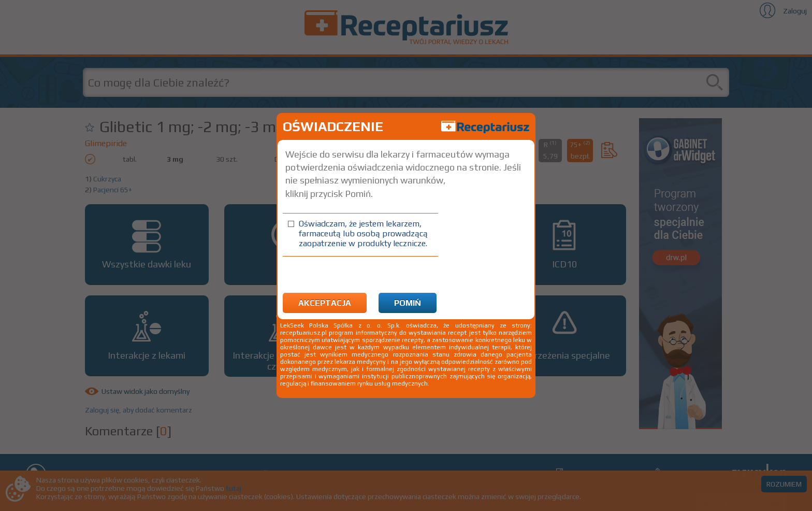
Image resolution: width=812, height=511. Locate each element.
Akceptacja (325, 303)
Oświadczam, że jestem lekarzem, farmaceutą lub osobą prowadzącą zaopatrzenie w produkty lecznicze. (363, 233)
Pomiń (408, 303)
